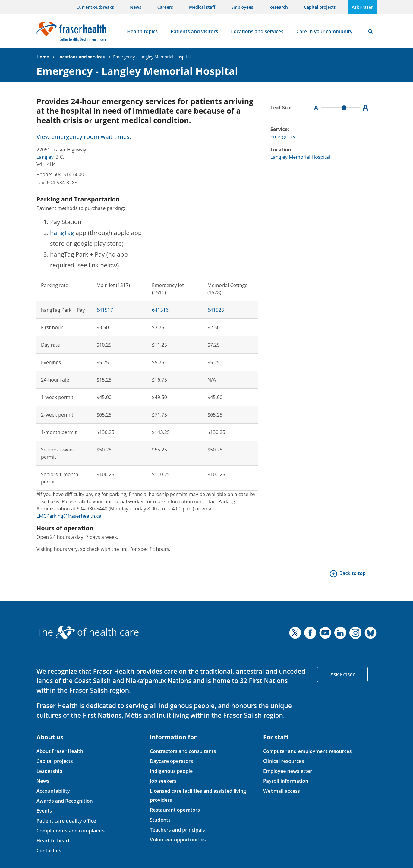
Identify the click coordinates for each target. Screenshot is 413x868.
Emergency (283, 136)
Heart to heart (53, 841)
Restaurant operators (175, 810)
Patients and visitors (194, 31)
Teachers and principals (177, 830)
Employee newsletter (288, 771)
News (136, 7)
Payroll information (286, 781)
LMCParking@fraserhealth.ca (69, 516)
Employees (242, 7)
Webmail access (282, 791)
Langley (45, 157)
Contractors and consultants (183, 751)
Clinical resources (284, 761)
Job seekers (163, 781)
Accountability (53, 791)
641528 (216, 310)
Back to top (353, 573)
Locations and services (257, 31)
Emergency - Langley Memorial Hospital (152, 57)
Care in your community (324, 31)
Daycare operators (171, 761)
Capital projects (320, 7)
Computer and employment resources (307, 751)
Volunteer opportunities (178, 840)
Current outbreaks (95, 7)
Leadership (49, 771)
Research (279, 7)
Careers (165, 7)
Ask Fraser (362, 7)
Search (370, 31)
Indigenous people (171, 771)
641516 (160, 310)
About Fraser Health (60, 751)
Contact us (49, 851)
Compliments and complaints (71, 831)
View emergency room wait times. (84, 137)
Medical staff (202, 7)
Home (43, 57)
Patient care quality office (66, 821)
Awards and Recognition (65, 801)
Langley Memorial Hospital (300, 157)
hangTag (62, 233)
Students (160, 820)
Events (44, 811)
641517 (105, 310)
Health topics (142, 31)
